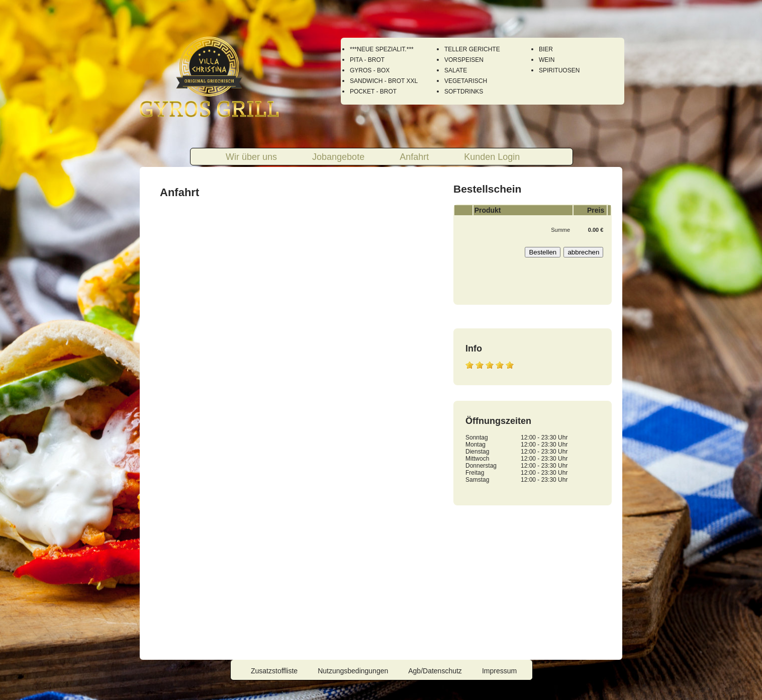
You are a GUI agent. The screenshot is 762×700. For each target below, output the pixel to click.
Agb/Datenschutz (435, 671)
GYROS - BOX (370, 70)
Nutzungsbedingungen (353, 671)
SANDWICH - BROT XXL (384, 81)
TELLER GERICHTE (472, 49)
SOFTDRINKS (464, 92)
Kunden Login (492, 157)
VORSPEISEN (464, 60)
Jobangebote (338, 157)
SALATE (456, 70)
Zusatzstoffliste (274, 671)
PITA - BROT (367, 60)
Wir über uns (251, 157)
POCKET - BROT (373, 92)
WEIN (547, 60)
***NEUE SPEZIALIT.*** (382, 49)
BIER (546, 49)
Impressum (499, 671)
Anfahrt (414, 157)
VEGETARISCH (466, 81)
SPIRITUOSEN (559, 70)
